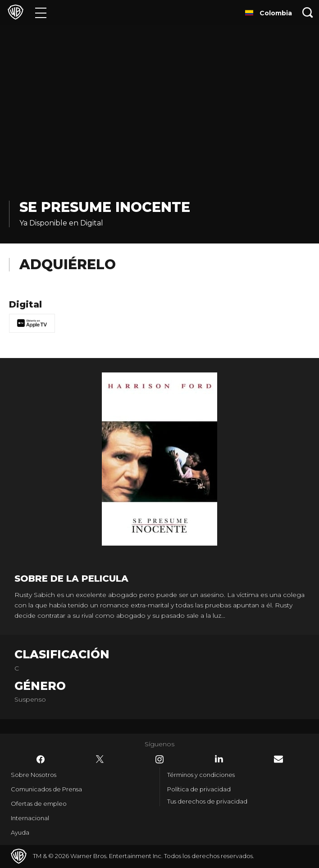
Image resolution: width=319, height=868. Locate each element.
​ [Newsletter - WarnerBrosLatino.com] (278, 759)
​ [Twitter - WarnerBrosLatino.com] (100, 759)
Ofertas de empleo (39, 804)
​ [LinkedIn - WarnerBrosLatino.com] (219, 759)
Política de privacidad (199, 789)
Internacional (30, 818)
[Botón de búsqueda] (308, 12)
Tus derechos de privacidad (207, 801)
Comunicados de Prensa (46, 789)
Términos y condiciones (201, 775)
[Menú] (41, 12)
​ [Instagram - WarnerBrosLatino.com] (159, 759)
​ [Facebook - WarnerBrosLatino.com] (41, 759)
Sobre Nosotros (34, 775)
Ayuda (20, 832)
